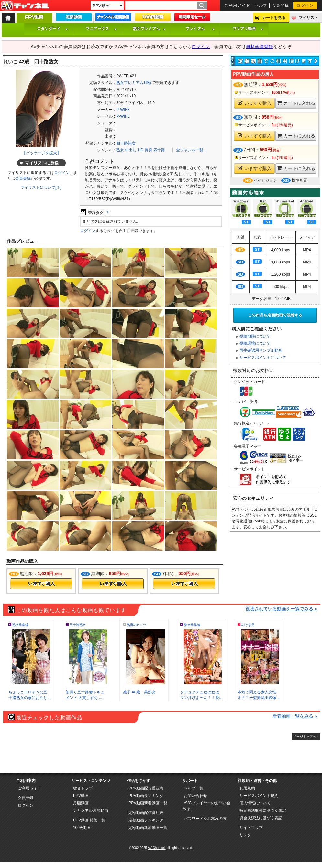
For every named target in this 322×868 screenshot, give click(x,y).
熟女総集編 (20, 625)
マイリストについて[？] (41, 188)
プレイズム (200, 29)
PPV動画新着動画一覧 (148, 803)
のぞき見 (248, 625)
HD (141, 150)
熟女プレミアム (149, 29)
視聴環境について (255, 343)
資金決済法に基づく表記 (261, 818)
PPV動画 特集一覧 (89, 820)
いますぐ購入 (255, 103)
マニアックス (101, 29)
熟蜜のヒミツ (137, 625)
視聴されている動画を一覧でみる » (281, 609)
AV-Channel (25, 6)
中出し (131, 150)
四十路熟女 (126, 143)
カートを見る (274, 18)
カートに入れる (296, 103)
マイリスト (308, 18)
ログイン (305, 5)
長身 (149, 150)
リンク (245, 835)
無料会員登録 (260, 47)
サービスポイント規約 (259, 796)
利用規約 (247, 788)
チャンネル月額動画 (91, 810)
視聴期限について (255, 336)
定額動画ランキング (146, 820)
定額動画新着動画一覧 (148, 828)
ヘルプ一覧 (194, 788)
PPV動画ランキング (146, 796)
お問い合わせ (195, 796)
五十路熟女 (78, 625)
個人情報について (255, 803)
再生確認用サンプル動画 (261, 350)
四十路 (159, 150)
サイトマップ (251, 828)
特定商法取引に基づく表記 (263, 810)
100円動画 (82, 828)
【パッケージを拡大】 (41, 153)
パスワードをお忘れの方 (205, 819)
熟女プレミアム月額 (134, 83)
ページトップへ (305, 737)
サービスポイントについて (263, 358)
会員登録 (281, 5)
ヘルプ (261, 5)
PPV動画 (81, 796)
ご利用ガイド (237, 5)
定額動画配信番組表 (146, 813)
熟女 (120, 150)
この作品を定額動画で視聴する (275, 315)
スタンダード (52, 29)
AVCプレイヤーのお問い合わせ (206, 806)
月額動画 (81, 803)
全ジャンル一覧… (192, 150)
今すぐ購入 (41, 584)
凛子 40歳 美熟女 (139, 692)
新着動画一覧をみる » (295, 716)
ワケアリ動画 (248, 29)
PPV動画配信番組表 (146, 788)
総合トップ (83, 788)
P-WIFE (123, 110)
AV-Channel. (156, 848)
